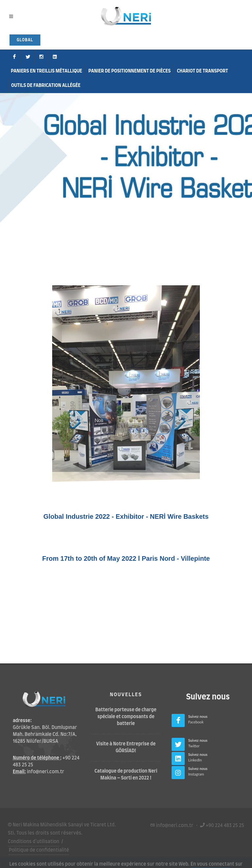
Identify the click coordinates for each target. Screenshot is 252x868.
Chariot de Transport (202, 71)
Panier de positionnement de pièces (129, 71)
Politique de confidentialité (39, 850)
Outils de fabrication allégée (46, 86)
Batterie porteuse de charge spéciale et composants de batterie (126, 717)
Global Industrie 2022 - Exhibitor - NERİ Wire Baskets (126, 516)
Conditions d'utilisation (34, 841)
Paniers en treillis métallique (46, 71)
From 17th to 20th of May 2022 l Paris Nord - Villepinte (126, 558)
